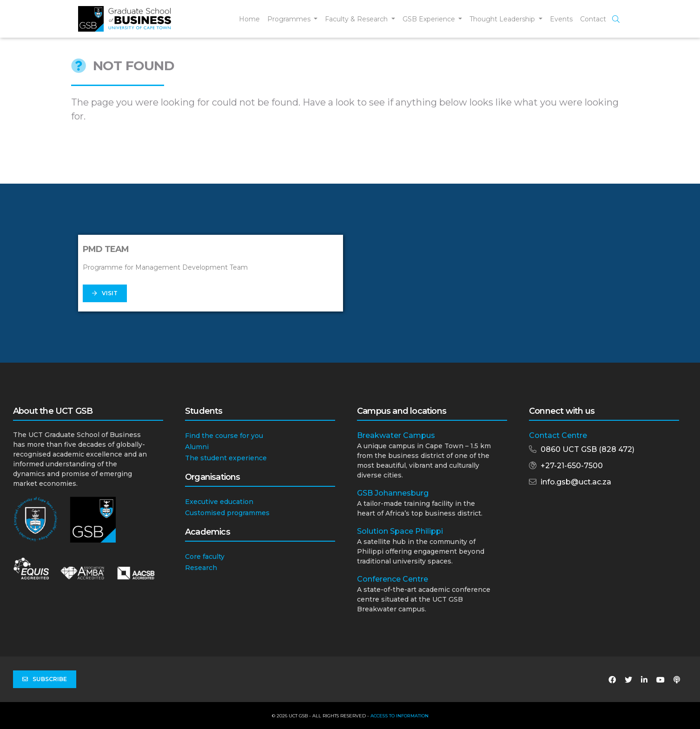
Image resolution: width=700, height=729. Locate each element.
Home (249, 19)
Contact (593, 19)
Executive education (219, 502)
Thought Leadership (503, 19)
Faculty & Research (357, 19)
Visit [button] (105, 293)
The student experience (226, 458)
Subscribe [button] (45, 679)
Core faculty (205, 557)
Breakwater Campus (396, 435)
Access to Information (400, 716)
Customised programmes (227, 513)
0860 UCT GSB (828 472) (588, 449)
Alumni (197, 447)
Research (201, 568)
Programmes (290, 19)
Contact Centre (558, 435)
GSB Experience (430, 19)
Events (561, 19)
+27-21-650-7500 (572, 466)
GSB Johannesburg (393, 493)
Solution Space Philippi (400, 531)
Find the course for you (224, 436)
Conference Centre (393, 579)
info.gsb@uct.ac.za (576, 482)
